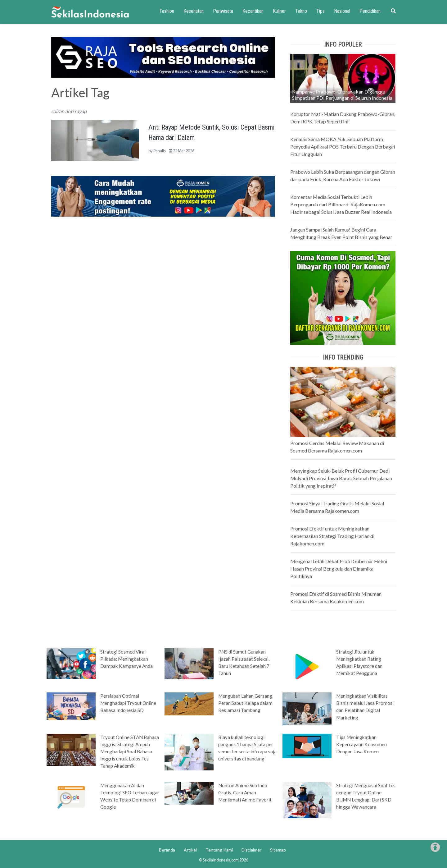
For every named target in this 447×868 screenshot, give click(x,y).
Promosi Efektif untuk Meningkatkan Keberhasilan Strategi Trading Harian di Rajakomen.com (332, 536)
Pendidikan (370, 11)
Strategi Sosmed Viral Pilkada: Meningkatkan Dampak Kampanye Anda (126, 659)
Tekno (301, 11)
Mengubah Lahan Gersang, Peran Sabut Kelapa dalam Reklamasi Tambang (246, 703)
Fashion (167, 11)
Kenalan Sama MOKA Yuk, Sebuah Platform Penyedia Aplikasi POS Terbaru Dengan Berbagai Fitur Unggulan (343, 147)
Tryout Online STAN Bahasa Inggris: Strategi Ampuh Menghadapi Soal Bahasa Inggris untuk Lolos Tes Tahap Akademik (130, 751)
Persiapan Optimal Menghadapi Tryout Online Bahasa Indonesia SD (128, 703)
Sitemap (278, 850)
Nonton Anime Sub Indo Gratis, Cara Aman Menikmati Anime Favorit (245, 792)
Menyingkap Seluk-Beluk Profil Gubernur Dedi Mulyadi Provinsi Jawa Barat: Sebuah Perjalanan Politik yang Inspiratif (341, 478)
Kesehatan (194, 11)
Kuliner (279, 11)
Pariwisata (223, 11)
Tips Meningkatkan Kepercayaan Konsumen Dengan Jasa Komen (361, 744)
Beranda (167, 850)
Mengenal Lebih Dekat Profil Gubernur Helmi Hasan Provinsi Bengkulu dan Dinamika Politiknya (339, 569)
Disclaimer (251, 850)
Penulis (160, 151)
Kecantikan (253, 11)
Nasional (342, 11)
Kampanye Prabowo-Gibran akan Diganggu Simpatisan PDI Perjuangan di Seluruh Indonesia (342, 95)
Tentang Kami (219, 850)
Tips (321, 11)
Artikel (190, 850)
